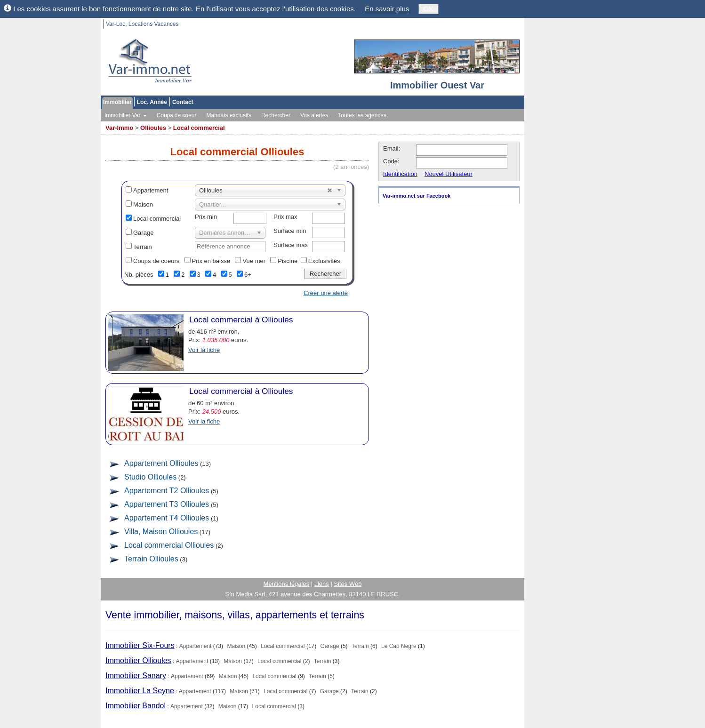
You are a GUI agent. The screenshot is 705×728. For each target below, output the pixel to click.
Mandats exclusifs (229, 115)
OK (429, 9)
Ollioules (153, 128)
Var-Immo (119, 128)
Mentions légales (287, 584)
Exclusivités (324, 261)
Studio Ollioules (150, 477)
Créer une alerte (326, 293)
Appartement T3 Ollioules (167, 504)
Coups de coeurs (156, 261)
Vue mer (254, 261)
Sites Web (348, 584)
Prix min (206, 217)
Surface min (290, 231)
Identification (400, 174)
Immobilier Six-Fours (140, 645)
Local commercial (199, 128)
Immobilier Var (126, 115)
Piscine (288, 261)
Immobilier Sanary (136, 676)
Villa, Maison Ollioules (161, 532)
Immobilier (117, 102)
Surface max (291, 245)
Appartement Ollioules (161, 463)
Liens (322, 584)
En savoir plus (387, 9)
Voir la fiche (204, 350)
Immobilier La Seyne (140, 691)
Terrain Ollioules (151, 559)
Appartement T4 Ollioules (167, 518)
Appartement (151, 190)
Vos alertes (314, 115)
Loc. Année (152, 102)
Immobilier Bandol (136, 706)
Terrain (143, 247)
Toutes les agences (362, 115)
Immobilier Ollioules (138, 660)
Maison (143, 204)
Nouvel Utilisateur (449, 174)
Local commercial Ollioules (169, 545)
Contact (183, 102)
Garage (143, 233)
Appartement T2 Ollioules (167, 491)
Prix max (285, 217)
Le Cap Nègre (399, 646)
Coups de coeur (177, 115)
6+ (248, 275)
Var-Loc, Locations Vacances (142, 24)
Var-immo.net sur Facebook (417, 196)
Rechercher (276, 115)
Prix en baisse (211, 261)
